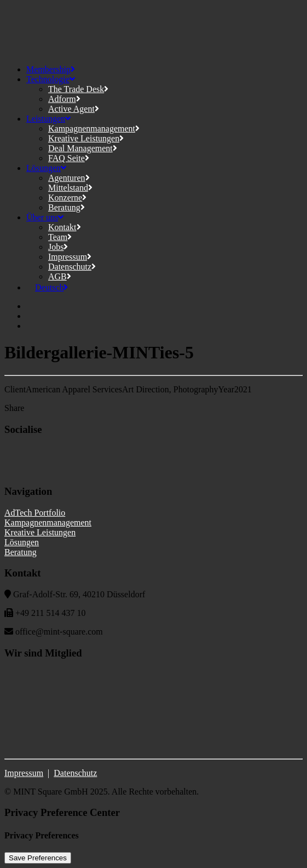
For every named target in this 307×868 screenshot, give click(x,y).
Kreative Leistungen (86, 138)
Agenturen (69, 178)
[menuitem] (47, 287)
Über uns (45, 217)
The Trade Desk (78, 89)
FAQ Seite (69, 158)
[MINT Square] (153, 30)
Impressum (70, 257)
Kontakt (65, 227)
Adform (64, 99)
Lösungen (46, 168)
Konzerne (67, 198)
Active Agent (74, 109)
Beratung (66, 207)
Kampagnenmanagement (94, 129)
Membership (51, 69)
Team (60, 237)
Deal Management (83, 148)
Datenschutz (72, 267)
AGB (60, 276)
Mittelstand (70, 188)
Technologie (51, 79)
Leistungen (48, 119)
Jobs (58, 247)
